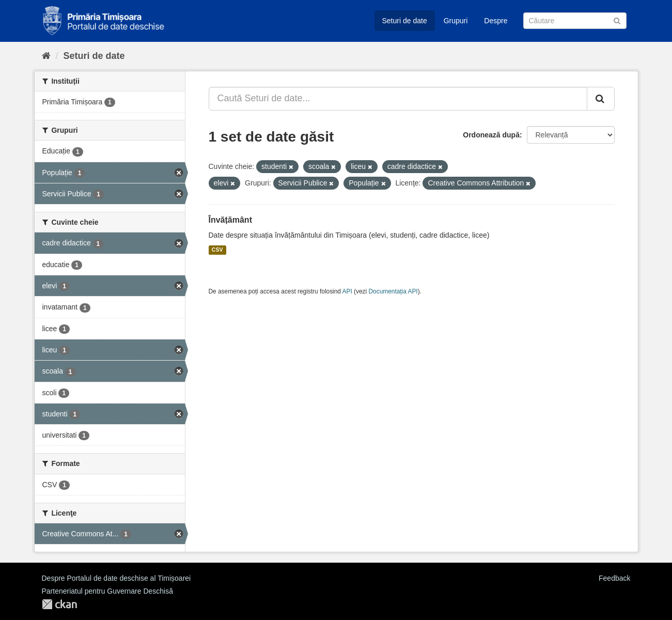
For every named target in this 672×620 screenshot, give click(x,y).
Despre (496, 21)
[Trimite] (617, 20)
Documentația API (393, 291)
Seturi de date (405, 21)
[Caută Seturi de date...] (398, 99)
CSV (217, 250)
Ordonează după (491, 135)
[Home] (46, 56)
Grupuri (456, 21)
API (347, 291)
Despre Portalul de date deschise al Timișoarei (116, 578)
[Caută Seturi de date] (575, 21)
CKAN (59, 604)
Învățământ (230, 220)
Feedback (614, 578)
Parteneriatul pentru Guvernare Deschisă (107, 591)
